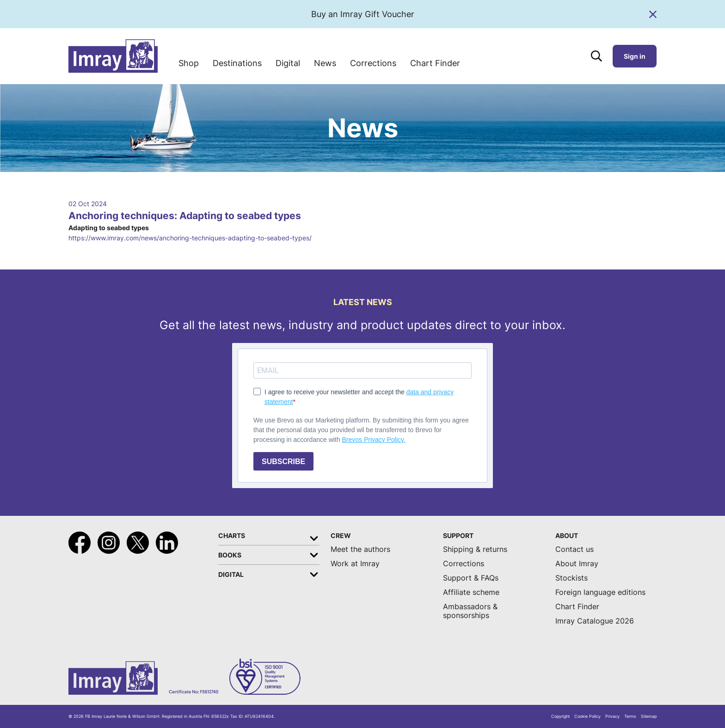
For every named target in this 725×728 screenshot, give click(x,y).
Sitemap (649, 716)
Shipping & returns (475, 549)
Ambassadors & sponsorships (470, 611)
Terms (630, 716)
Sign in (635, 56)
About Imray (577, 564)
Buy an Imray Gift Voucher (363, 14)
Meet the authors (360, 549)
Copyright (560, 716)
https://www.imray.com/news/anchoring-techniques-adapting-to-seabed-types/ (190, 238)
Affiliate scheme (471, 592)
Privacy (612, 716)
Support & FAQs (471, 578)
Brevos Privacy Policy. (373, 440)
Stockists (571, 578)
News (325, 63)
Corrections (373, 63)
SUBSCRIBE (283, 462)
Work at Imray (355, 564)
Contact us (574, 549)
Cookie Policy (587, 716)
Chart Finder (435, 63)
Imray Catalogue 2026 (595, 621)
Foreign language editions (600, 592)
